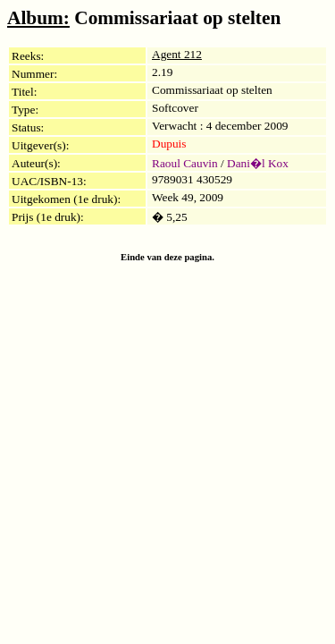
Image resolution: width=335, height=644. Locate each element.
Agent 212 (177, 54)
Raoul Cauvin (185, 163)
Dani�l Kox (258, 163)
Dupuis (169, 144)
